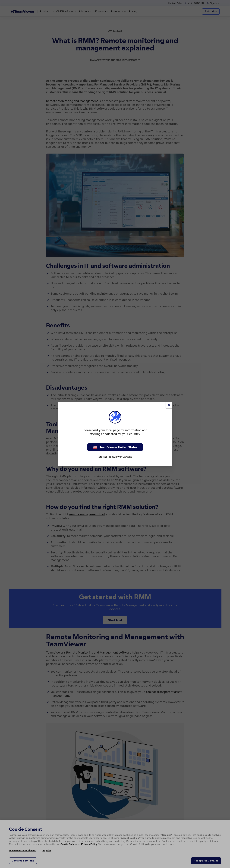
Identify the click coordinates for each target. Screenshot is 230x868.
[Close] (169, 405)
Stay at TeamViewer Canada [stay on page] (115, 457)
